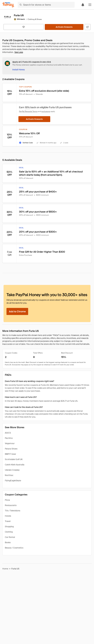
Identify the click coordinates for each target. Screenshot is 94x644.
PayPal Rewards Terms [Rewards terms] (28, 111)
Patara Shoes (11, 449)
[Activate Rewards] (64, 27)
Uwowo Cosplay (12, 470)
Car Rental (10, 537)
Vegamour (10, 443)
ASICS (8, 433)
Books (8, 542)
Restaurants (11, 505)
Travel (8, 521)
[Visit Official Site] (88, 27)
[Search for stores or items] (46, 5)
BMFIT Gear (10, 454)
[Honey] (8, 5)
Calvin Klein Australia (15, 465)
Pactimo (9, 438)
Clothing (9, 532)
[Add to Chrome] (17, 311)
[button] (90, 5)
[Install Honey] (19, 70)
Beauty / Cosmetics (14, 548)
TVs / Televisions (13, 511)
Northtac (9, 475)
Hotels (8, 516)
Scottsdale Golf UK (14, 459)
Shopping (9, 527)
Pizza (7, 500)
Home (5, 569)
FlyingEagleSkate (13, 481)
